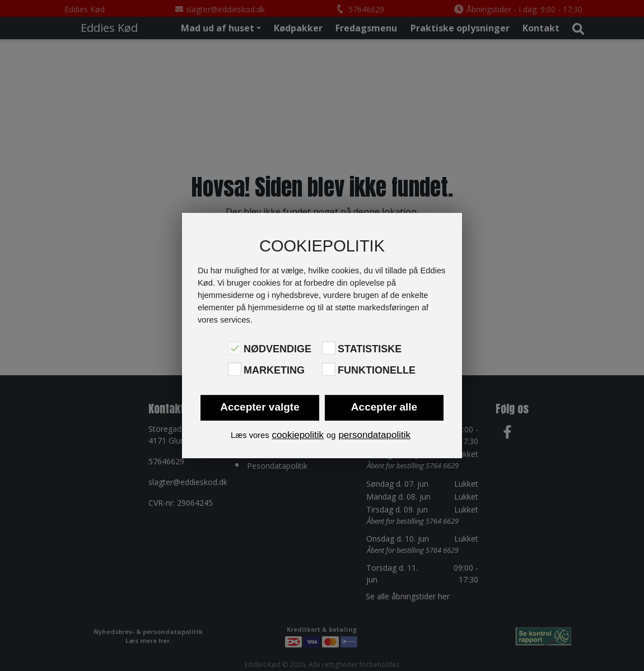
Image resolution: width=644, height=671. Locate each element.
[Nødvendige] (235, 348)
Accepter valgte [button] (260, 407)
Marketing (274, 370)
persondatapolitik (374, 435)
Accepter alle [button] (384, 407)
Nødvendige (277, 349)
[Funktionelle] (329, 369)
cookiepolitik (298, 435)
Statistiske (370, 349)
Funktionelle (377, 370)
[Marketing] (235, 369)
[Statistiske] (329, 348)
